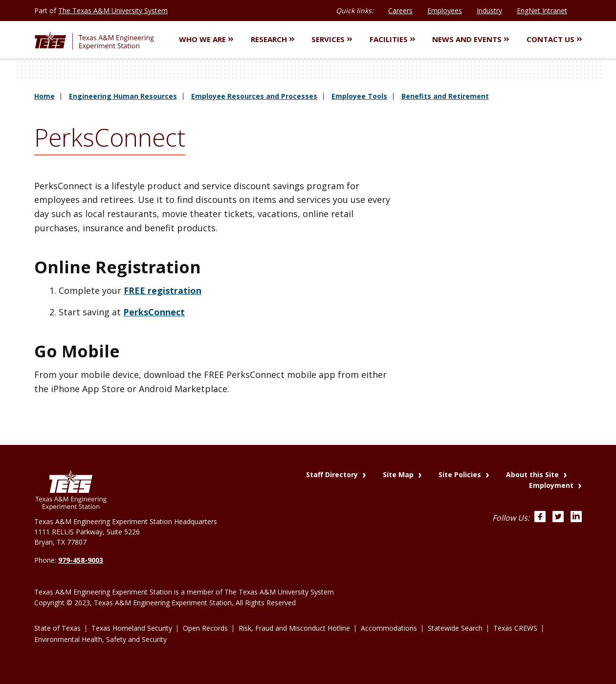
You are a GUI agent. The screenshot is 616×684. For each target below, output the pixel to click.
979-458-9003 (81, 560)
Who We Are (206, 39)
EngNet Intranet (542, 11)
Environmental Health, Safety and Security (100, 639)
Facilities (392, 39)
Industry (489, 11)
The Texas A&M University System (113, 11)
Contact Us (554, 39)
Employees (445, 11)
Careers (400, 11)
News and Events (471, 39)
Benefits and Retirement (445, 96)
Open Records (205, 628)
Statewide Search (455, 628)
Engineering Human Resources (123, 96)
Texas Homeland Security (132, 628)
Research (273, 39)
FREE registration (163, 290)
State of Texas (57, 628)
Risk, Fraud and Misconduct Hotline (294, 628)
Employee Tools (359, 96)
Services (332, 39)
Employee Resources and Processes (254, 96)
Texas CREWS (515, 628)
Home (44, 96)
